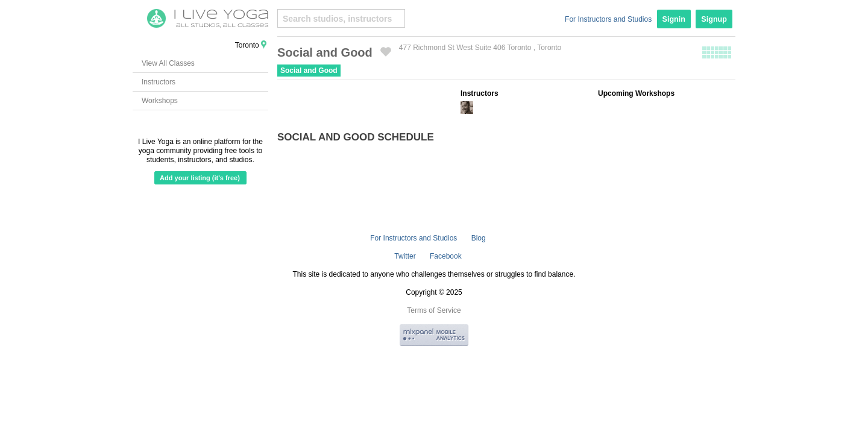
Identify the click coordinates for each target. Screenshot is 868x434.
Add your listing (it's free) (200, 178)
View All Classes (168, 63)
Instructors (159, 82)
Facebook (446, 256)
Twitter (405, 256)
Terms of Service (434, 310)
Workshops (160, 101)
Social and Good (309, 71)
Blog (479, 238)
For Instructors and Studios (608, 19)
